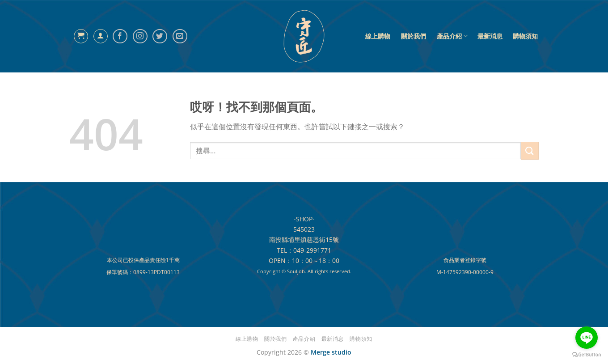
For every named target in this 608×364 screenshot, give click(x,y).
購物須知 (525, 36)
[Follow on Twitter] (160, 36)
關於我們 (414, 36)
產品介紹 (452, 36)
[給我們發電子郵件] (180, 36)
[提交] (530, 150)
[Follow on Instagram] (140, 36)
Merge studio (331, 352)
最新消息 (490, 36)
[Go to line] (587, 338)
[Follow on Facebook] (120, 36)
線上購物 (378, 36)
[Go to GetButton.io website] (587, 355)
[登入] (101, 36)
